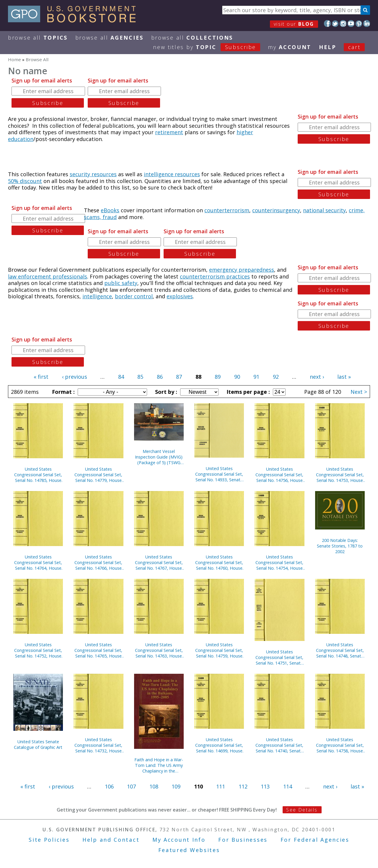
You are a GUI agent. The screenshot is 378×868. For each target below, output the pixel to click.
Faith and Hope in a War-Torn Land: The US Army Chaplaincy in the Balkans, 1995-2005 (159, 765)
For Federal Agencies (315, 840)
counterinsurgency (276, 210)
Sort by (165, 392)
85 (140, 377)
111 (221, 786)
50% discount (25, 181)
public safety (121, 283)
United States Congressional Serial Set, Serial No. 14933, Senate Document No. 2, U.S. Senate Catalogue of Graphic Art (219, 474)
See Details (302, 810)
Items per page (247, 392)
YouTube (351, 24)
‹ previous (75, 377)
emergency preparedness (242, 270)
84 (121, 377)
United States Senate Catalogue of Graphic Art (38, 744)
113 (265, 786)
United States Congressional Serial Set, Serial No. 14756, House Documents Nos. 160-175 (279, 475)
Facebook (327, 24)
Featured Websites (189, 850)
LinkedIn (367, 24)
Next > (359, 392)
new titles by (210, 47)
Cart (354, 47)
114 (288, 786)
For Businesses (243, 840)
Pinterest (359, 24)
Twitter (335, 24)
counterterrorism (227, 210)
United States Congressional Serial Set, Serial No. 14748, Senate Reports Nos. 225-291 (340, 650)
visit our (294, 24)
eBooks (110, 210)
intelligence (97, 296)
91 (256, 377)
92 (276, 377)
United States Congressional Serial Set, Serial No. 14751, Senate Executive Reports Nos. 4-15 (279, 657)
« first (41, 377)
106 (109, 786)
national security (324, 210)
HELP (328, 47)
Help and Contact (111, 840)
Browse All (38, 38)
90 (237, 377)
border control (134, 296)
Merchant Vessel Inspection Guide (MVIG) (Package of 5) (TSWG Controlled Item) (159, 457)
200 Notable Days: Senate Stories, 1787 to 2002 (340, 546)
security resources (93, 174)
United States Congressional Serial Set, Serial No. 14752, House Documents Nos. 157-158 (38, 650)
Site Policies (49, 840)
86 (160, 377)
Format (63, 392)
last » (344, 377)
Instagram (343, 24)
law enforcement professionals (48, 276)
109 (176, 786)
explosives (180, 296)
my (290, 47)
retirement (169, 132)
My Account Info (179, 840)
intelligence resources (172, 174)
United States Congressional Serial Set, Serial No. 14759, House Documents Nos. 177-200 (219, 650)
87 (179, 377)
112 (243, 786)
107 (131, 786)
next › (317, 377)
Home (14, 59)
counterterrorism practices (215, 276)
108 (154, 786)
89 (218, 377)
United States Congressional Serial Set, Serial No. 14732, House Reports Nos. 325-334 (98, 745)
